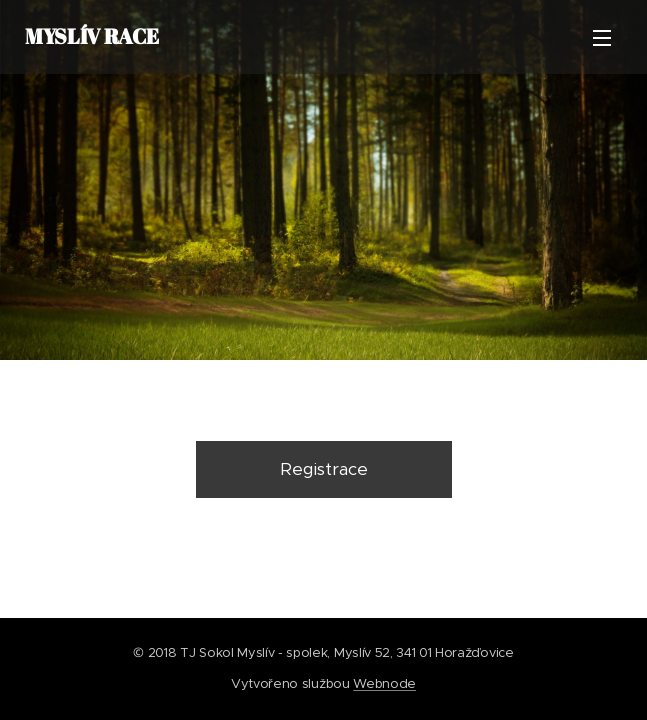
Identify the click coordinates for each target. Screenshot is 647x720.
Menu (602, 38)
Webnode (384, 683)
